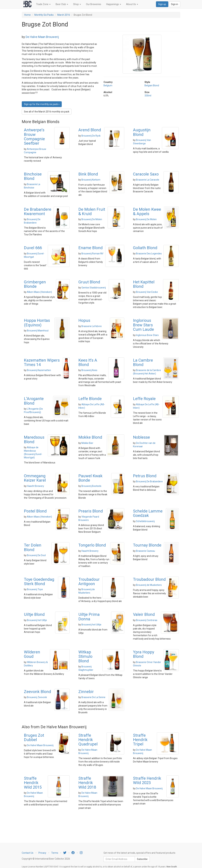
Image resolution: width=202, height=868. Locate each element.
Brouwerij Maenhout (38, 331)
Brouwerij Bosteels (91, 486)
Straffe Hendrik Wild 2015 (33, 783)
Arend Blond (90, 130)
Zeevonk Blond (38, 692)
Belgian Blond (152, 85)
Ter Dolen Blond (33, 547)
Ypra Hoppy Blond (144, 654)
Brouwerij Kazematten (39, 370)
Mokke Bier (87, 443)
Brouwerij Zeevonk (37, 697)
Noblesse (141, 437)
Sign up (162, 4)
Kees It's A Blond (88, 362)
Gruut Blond (89, 282)
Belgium (108, 85)
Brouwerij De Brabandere (149, 481)
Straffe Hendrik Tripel (140, 740)
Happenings (114, 4)
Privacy (42, 853)
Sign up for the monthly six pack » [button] (42, 104)
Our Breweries (94, 4)
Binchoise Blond (33, 176)
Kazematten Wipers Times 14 (42, 362)
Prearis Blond (91, 511)
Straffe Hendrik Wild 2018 (87, 783)
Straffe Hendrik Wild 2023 (147, 781)
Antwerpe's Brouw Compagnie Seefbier (34, 137)
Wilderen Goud (32, 654)
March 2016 (64, 15)
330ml (148, 96)
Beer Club (62, 4)
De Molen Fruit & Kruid (92, 212)
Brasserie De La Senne (93, 697)
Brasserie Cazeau (146, 551)
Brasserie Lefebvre (92, 326)
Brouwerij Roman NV (92, 254)
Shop (77, 4)
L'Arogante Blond (34, 401)
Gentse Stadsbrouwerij (94, 288)
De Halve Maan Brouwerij (42, 37)
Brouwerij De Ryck (91, 136)
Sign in (175, 4)
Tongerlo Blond (92, 545)
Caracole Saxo (146, 174)
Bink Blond (88, 174)
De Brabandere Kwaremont (38, 212)
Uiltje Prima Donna (89, 617)
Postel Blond (35, 511)
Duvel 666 (33, 248)
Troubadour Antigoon (89, 582)
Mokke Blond (90, 437)
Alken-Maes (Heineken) (39, 292)
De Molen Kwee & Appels (147, 212)
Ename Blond (91, 248)
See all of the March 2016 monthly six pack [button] (47, 112)
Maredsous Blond (34, 439)
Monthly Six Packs (44, 15)
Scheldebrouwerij (145, 521)
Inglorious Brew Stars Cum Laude (143, 325)
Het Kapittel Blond (144, 284)
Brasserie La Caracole (148, 180)
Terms (55, 853)
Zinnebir (86, 692)
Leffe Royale (144, 399)
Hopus (84, 320)
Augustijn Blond (142, 132)
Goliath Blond (145, 248)
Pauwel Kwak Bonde (90, 478)
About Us (132, 4)
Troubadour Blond (149, 579)
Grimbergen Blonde (35, 284)
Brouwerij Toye (35, 589)
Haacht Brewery (35, 486)
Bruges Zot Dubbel (34, 738)
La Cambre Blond (143, 362)
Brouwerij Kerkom (91, 180)
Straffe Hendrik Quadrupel (88, 740)
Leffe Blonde (90, 399)
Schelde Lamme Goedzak (148, 513)
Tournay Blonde (147, 545)
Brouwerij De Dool (36, 555)
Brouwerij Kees (89, 370)
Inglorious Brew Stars (147, 335)
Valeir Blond (144, 614)
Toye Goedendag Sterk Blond (39, 582)
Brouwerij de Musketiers (149, 585)
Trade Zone (43, 4)
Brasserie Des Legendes (149, 254)
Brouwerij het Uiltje (37, 620)
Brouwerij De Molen (92, 219)
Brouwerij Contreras (147, 620)
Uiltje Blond (34, 614)
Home (27, 15)
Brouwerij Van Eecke (147, 292)
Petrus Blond (145, 476)
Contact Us (28, 853)
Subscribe (142, 859)
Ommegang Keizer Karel (35, 478)
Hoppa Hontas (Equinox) (37, 323)
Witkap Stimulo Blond (85, 657)
